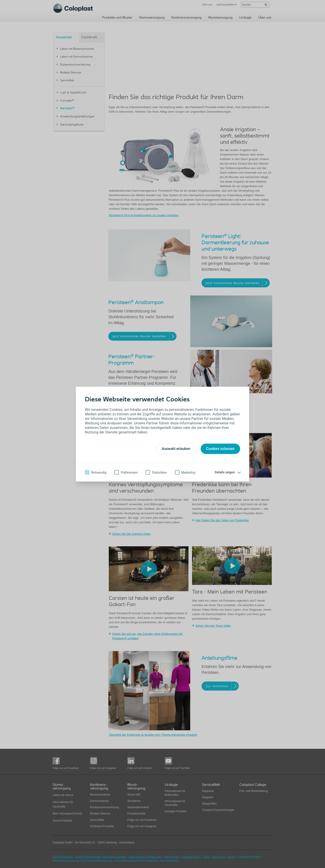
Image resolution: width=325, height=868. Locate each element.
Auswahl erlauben (176, 449)
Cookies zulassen (220, 449)
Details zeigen (225, 472)
